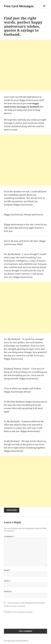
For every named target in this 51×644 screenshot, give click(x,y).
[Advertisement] (26, 65)
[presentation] (25, 620)
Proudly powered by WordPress (16, 641)
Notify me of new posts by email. (19, 612)
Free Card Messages (19, 6)
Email (7, 581)
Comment (9, 536)
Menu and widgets (44, 9)
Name (7, 570)
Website (8, 592)
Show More (12, 510)
